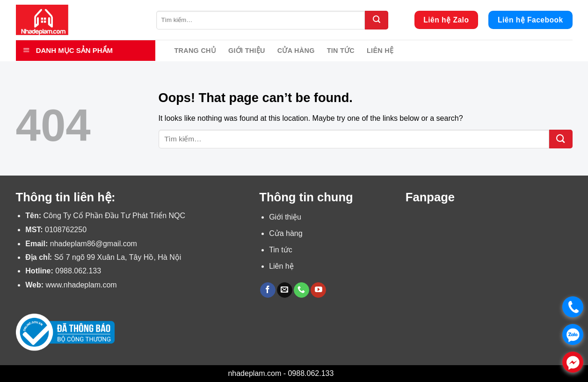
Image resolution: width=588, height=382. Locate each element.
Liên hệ (380, 51)
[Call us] (301, 290)
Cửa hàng (296, 51)
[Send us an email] (285, 290)
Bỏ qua (348, 373)
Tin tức (341, 51)
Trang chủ (196, 51)
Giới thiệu (247, 51)
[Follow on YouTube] (318, 290)
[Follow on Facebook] (268, 290)
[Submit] (377, 20)
